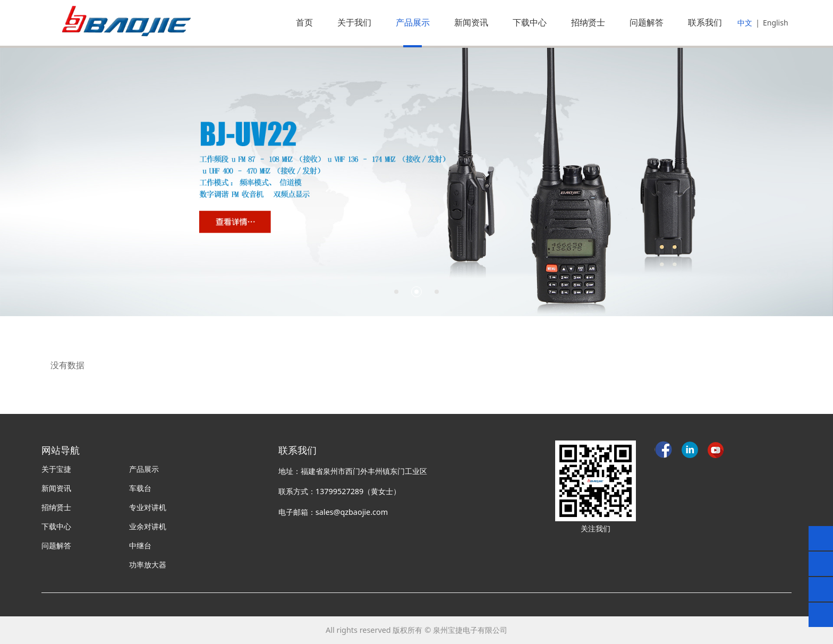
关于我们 (354, 22)
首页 (304, 22)
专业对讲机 (148, 507)
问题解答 (647, 22)
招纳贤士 (588, 22)
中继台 (140, 545)
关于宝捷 (56, 469)
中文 (745, 23)
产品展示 (413, 22)
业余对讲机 (148, 526)
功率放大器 (148, 565)
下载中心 (530, 22)
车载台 (140, 488)
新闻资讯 (471, 22)
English (776, 23)
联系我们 (705, 22)
